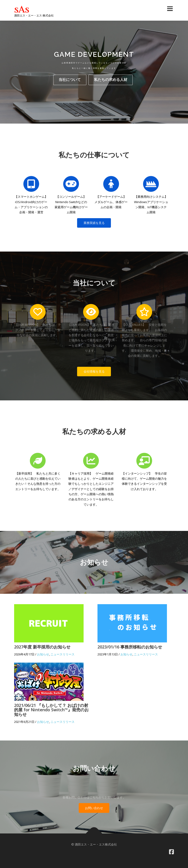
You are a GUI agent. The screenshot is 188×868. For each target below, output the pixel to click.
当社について (70, 83)
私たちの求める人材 (111, 83)
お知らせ (43, 654)
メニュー (170, 9)
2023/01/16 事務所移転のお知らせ (130, 647)
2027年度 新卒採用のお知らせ (42, 647)
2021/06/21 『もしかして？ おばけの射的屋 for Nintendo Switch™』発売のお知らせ (51, 710)
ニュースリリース (63, 654)
